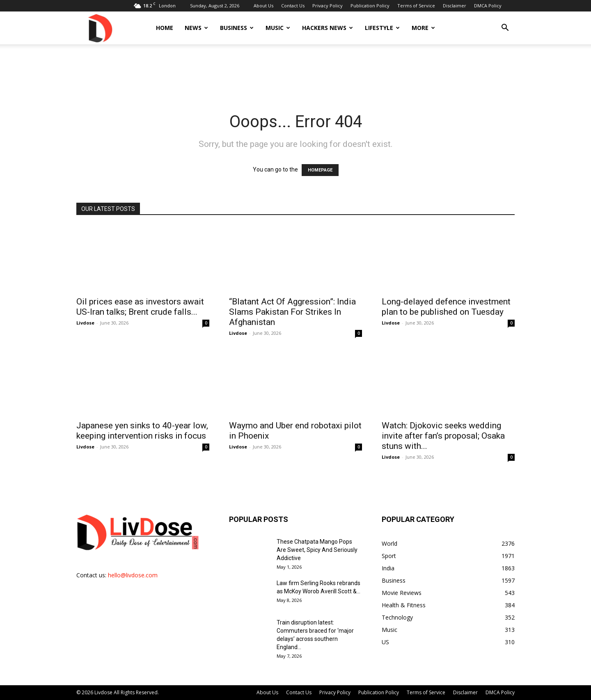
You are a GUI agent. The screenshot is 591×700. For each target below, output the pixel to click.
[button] (505, 29)
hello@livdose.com (133, 575)
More (423, 28)
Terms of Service (416, 6)
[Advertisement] (295, 73)
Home (165, 28)
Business (237, 28)
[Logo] (100, 28)
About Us (263, 6)
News (196, 28)
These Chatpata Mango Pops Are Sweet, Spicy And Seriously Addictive (317, 550)
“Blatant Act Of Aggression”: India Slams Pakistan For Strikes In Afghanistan (292, 312)
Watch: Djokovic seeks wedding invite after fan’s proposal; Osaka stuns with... (443, 436)
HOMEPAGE (320, 170)
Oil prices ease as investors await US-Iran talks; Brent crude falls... (140, 307)
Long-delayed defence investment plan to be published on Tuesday (446, 307)
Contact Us (293, 6)
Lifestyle (382, 28)
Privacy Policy (328, 6)
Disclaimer (455, 6)
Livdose (85, 323)
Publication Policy (370, 6)
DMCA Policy (488, 6)
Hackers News (328, 28)
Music (278, 28)
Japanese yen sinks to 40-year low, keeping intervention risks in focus (142, 431)
